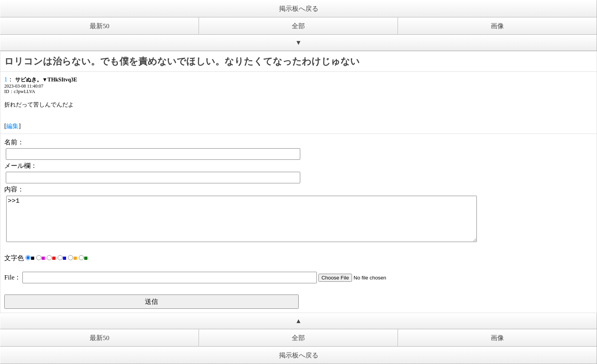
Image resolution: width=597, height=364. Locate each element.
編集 (12, 126)
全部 (298, 26)
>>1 (242, 219)
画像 (497, 26)
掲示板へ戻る (299, 9)
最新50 (99, 26)
